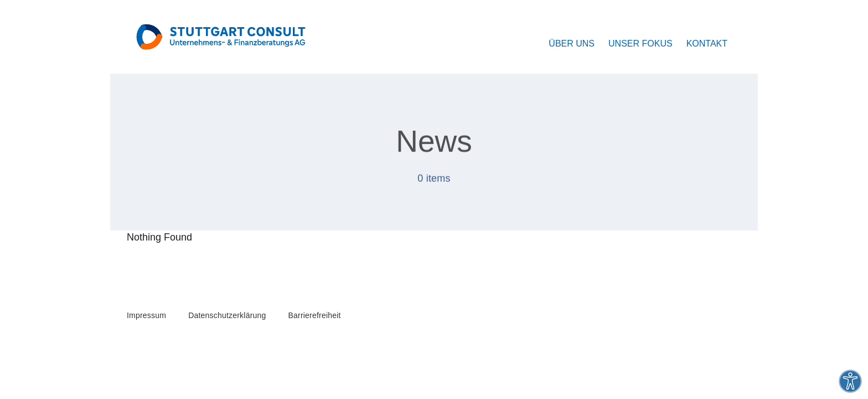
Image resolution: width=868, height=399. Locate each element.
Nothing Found (159, 237)
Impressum (146, 315)
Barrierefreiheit (315, 315)
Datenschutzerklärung (227, 315)
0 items (434, 180)
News (434, 142)
